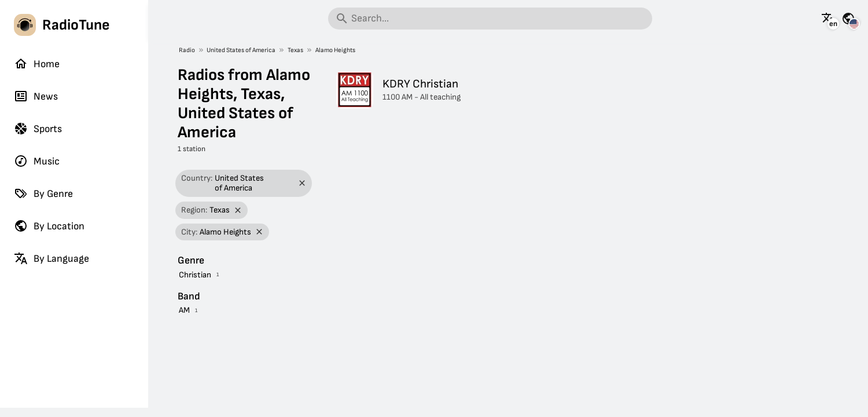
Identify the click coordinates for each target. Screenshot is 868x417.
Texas (295, 50)
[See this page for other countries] (848, 19)
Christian (195, 275)
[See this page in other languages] (828, 19)
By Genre (43, 193)
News (36, 96)
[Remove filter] (302, 183)
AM (184, 310)
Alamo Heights (335, 50)
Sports (38, 129)
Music (37, 161)
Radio (187, 50)
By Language (52, 258)
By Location (49, 226)
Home (37, 64)
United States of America (241, 50)
